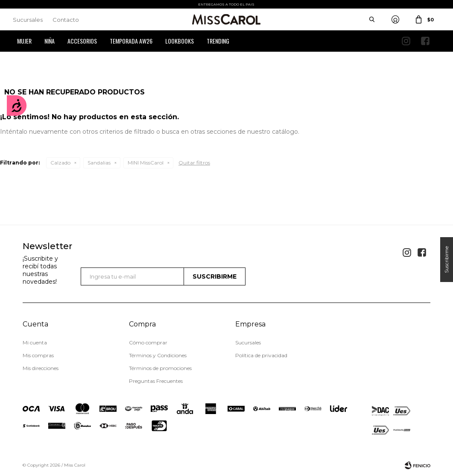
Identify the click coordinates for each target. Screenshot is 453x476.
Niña (50, 41)
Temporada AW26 (131, 41)
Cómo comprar (148, 342)
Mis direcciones (41, 368)
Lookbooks (180, 41)
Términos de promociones (160, 368)
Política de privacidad (261, 355)
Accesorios (82, 41)
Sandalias (99, 163)
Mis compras (38, 355)
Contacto (66, 20)
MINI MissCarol (146, 163)
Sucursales (28, 20)
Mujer (24, 41)
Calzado (60, 163)
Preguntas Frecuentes (156, 381)
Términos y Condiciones (158, 355)
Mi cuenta (35, 342)
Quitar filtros (194, 163)
